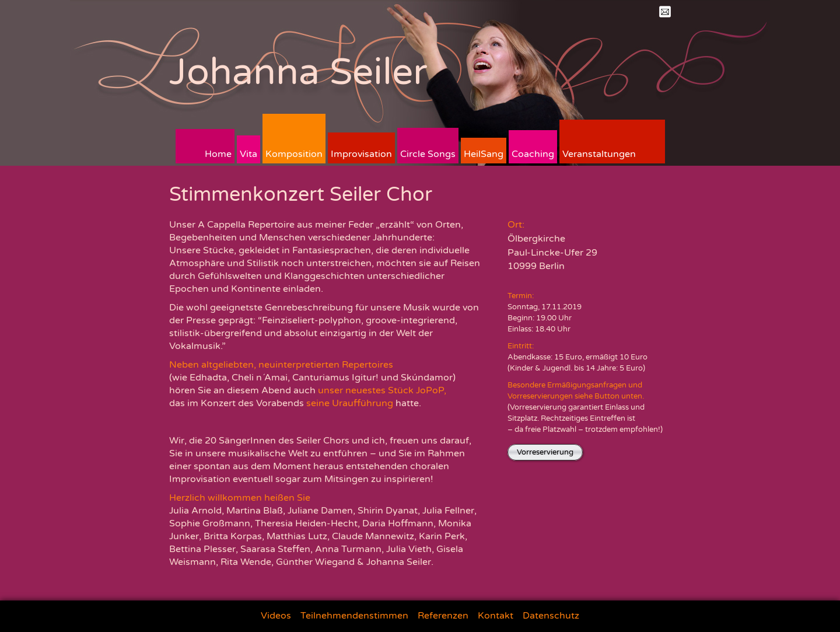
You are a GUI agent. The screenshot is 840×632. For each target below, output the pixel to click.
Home (218, 154)
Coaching (533, 154)
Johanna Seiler (298, 72)
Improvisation (361, 154)
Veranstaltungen (599, 154)
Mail (665, 12)
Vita (249, 154)
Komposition (294, 154)
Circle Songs (428, 154)
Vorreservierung (545, 452)
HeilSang (484, 154)
